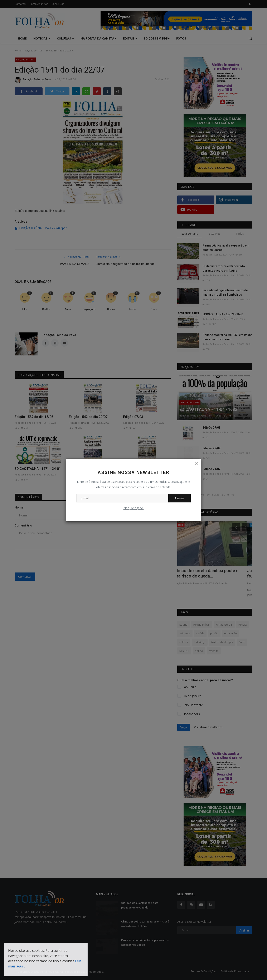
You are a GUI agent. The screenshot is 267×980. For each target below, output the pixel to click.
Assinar (179, 498)
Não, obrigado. (134, 508)
